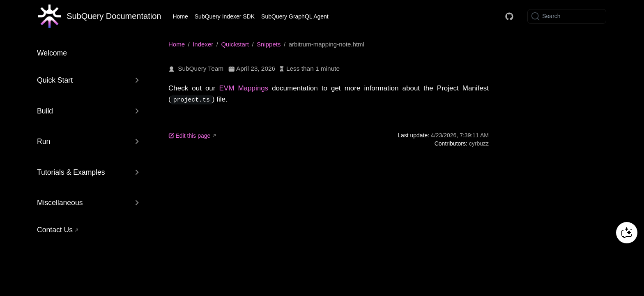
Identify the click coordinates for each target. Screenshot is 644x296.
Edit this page (189, 135)
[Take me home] (99, 17)
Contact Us (55, 230)
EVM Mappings (244, 88)
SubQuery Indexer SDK (225, 16)
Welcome (52, 53)
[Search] (567, 16)
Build (45, 111)
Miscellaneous (60, 203)
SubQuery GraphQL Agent (295, 16)
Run (44, 141)
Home (180, 16)
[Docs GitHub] (509, 16)
